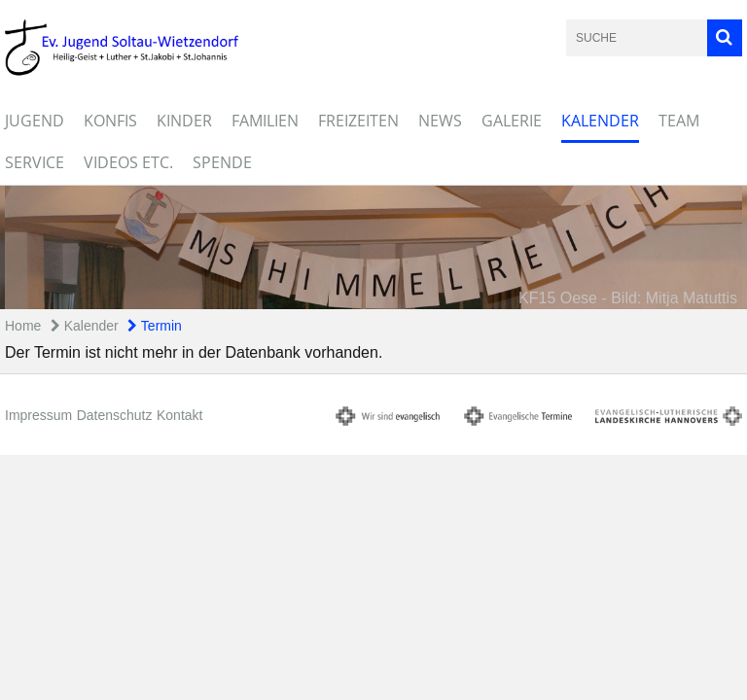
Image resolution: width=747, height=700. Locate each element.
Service (35, 162)
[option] (373, 247)
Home (23, 326)
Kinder (184, 121)
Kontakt (179, 415)
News (440, 121)
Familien (265, 121)
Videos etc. (128, 162)
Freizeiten (358, 121)
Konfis (110, 121)
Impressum (38, 415)
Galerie (512, 121)
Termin (155, 326)
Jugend (35, 121)
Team (679, 121)
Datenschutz (115, 415)
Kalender (600, 121)
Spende (222, 162)
